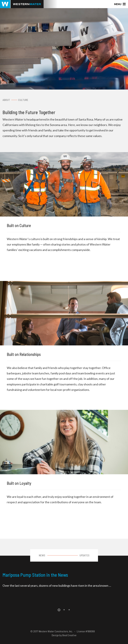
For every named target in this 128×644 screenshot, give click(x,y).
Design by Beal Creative (64, 635)
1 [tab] (59, 610)
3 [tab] (69, 610)
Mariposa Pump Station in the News (35, 575)
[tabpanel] (64, 581)
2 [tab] (64, 610)
